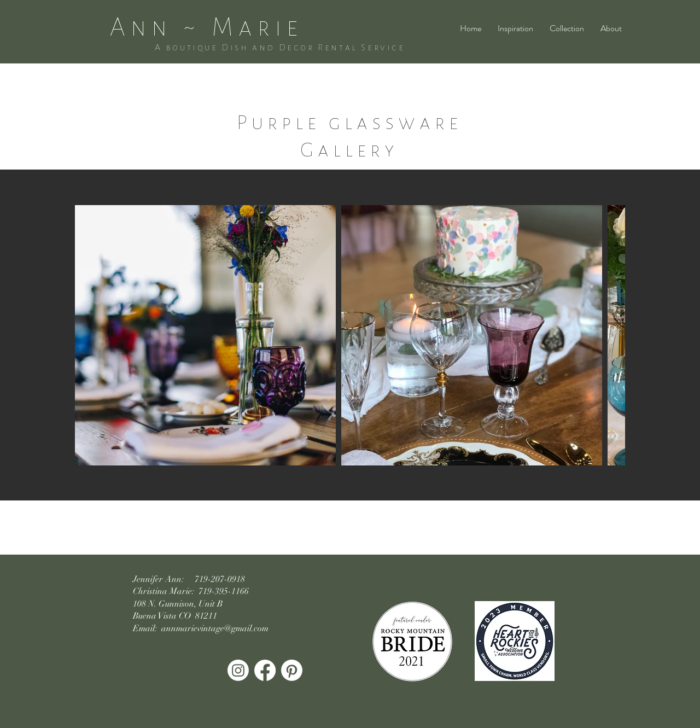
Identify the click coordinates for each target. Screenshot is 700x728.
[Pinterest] (292, 670)
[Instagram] (238, 670)
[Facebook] (265, 670)
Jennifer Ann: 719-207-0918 (189, 579)
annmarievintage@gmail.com (215, 628)
